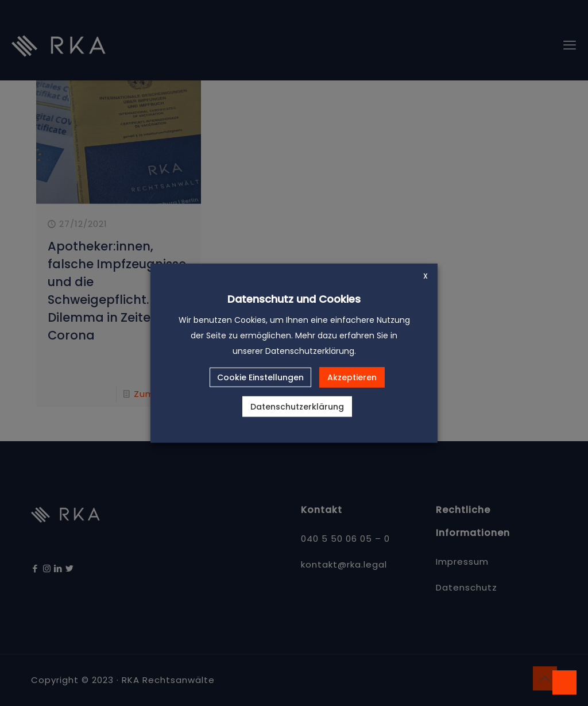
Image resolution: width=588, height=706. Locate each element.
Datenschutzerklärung (297, 407)
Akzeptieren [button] (352, 377)
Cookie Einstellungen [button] (260, 377)
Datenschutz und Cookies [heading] (294, 298)
